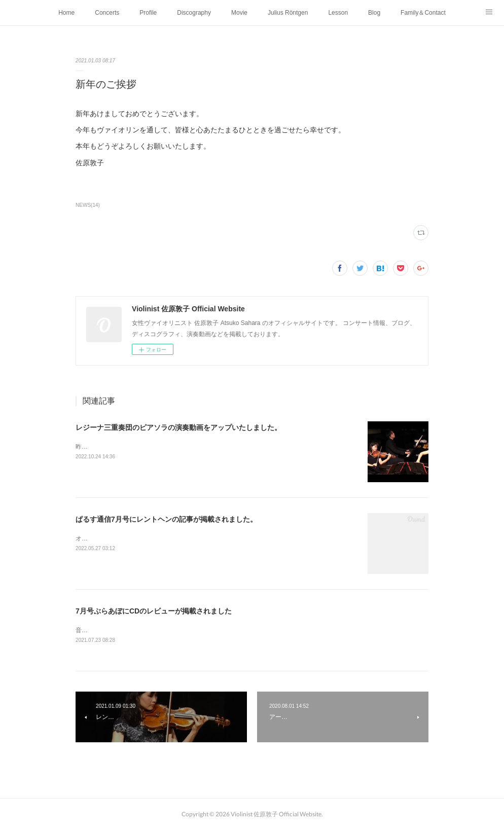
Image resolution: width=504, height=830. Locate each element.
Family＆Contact (423, 13)
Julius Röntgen (288, 13)
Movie (239, 13)
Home (66, 13)
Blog (374, 13)
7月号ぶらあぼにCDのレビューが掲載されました (154, 611)
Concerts (107, 13)
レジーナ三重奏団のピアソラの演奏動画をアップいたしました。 (178, 427)
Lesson (338, 13)
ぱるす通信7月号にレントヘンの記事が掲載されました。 (166, 519)
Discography (194, 13)
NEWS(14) (88, 205)
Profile (148, 13)
